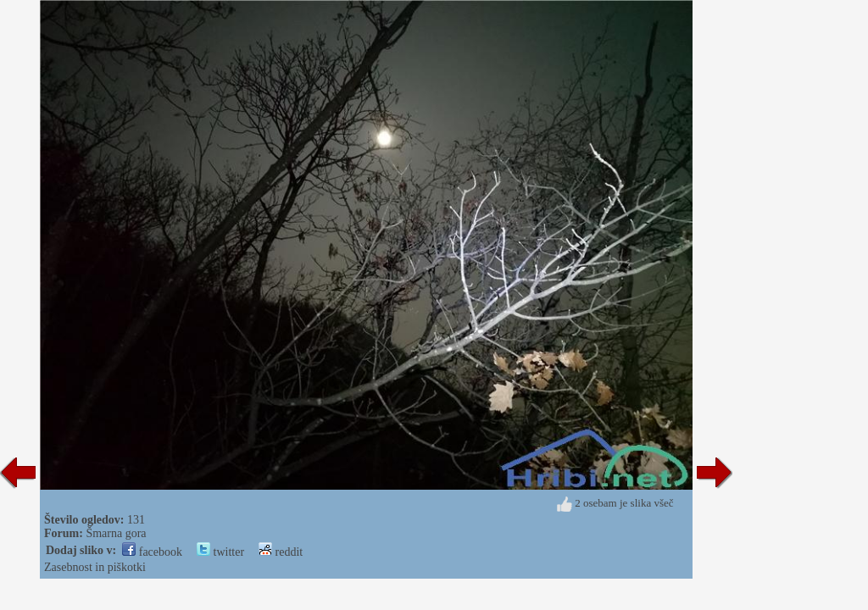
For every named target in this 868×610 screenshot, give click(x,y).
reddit (281, 552)
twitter (220, 552)
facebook (152, 552)
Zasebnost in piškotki (95, 567)
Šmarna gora (116, 533)
